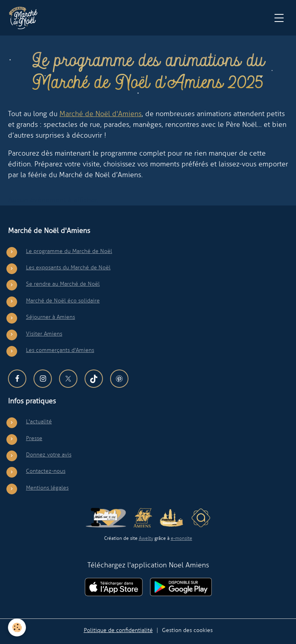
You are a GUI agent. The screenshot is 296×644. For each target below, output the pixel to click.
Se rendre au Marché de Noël (63, 284)
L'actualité (39, 421)
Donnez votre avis (49, 454)
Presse (34, 438)
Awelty (146, 538)
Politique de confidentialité (118, 630)
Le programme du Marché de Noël (69, 251)
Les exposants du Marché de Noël (68, 267)
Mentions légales (47, 488)
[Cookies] (17, 627)
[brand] (25, 18)
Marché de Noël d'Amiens (101, 114)
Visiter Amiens (44, 334)
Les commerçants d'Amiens (60, 350)
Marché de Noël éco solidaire (63, 300)
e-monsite (182, 538)
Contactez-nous (46, 471)
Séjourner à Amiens (50, 317)
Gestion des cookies (187, 630)
